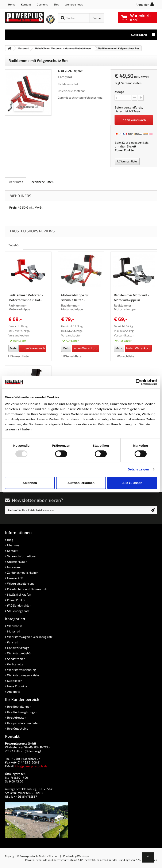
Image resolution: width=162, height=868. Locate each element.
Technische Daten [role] (42, 182)
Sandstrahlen (16, 659)
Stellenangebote (18, 611)
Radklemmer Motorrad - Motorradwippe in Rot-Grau (26, 298)
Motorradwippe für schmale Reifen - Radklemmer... (75, 298)
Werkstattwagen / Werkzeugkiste (30, 637)
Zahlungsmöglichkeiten (23, 573)
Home (12, 4)
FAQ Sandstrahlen (19, 605)
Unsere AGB (15, 578)
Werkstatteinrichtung (22, 670)
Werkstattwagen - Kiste (23, 675)
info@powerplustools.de (31, 766)
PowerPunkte (124, 150)
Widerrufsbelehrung (21, 583)
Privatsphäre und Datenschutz (27, 589)
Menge (119, 92)
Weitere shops (74, 4)
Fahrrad (13, 642)
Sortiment (143, 35)
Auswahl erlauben (81, 483)
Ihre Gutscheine (18, 728)
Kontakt (26, 4)
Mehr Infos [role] (16, 182)
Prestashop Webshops (76, 856)
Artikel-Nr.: (66, 71)
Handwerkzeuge (18, 648)
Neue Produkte (17, 686)
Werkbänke (15, 626)
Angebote (14, 692)
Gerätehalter (16, 664)
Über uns (42, 4)
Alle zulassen (132, 483)
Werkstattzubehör (20, 653)
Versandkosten (131, 83)
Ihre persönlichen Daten (23, 723)
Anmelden (142, 5)
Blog (56, 4)
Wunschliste (127, 161)
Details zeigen (138, 469)
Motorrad (14, 631)
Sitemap (53, 856)
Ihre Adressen (17, 717)
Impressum (15, 567)
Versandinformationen (22, 556)
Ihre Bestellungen (19, 707)
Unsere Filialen (17, 562)
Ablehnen (30, 483)
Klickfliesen (15, 681)
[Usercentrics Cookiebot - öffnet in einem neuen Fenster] (139, 382)
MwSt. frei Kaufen (19, 594)
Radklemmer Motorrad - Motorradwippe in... (131, 297)
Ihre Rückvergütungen (22, 712)
